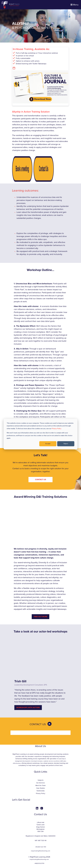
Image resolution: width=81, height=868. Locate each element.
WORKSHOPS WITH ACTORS (28, 708)
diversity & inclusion (37, 761)
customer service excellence (52, 761)
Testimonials (40, 791)
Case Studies (40, 788)
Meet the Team (41, 786)
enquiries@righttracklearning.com (40, 851)
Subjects (41, 780)
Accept (48, 444)
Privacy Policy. (57, 428)
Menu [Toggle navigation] (74, 5)
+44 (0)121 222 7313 (40, 847)
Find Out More (40, 617)
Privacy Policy (41, 793)
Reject (66, 444)
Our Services (40, 783)
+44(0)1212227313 (39, 863)
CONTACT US (41, 480)
